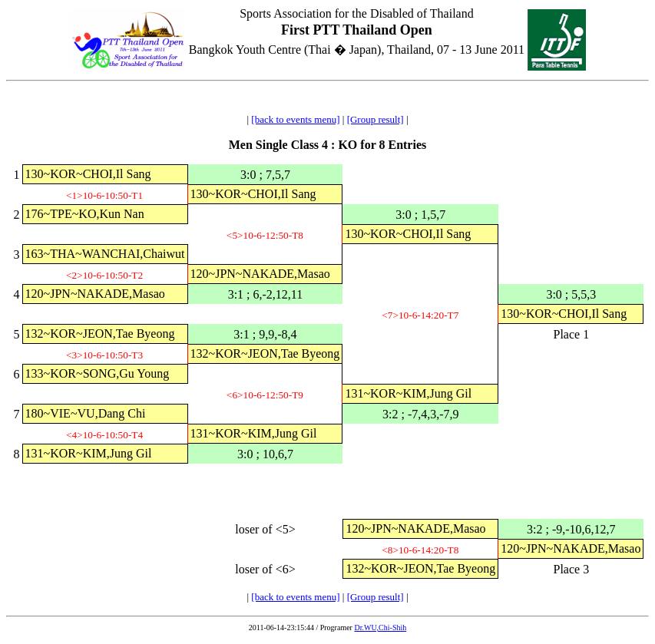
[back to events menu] (295, 119)
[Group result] (375, 119)
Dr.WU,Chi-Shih (380, 627)
